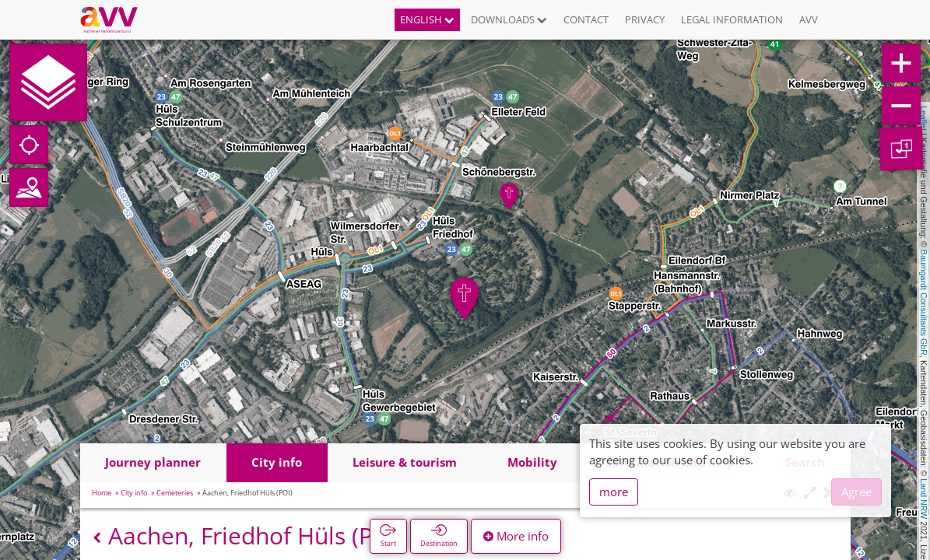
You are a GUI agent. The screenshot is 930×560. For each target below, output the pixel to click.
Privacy (645, 19)
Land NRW (924, 499)
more (614, 492)
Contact (586, 19)
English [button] (427, 19)
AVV (809, 19)
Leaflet (924, 118)
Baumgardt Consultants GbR (924, 303)
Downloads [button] (509, 19)
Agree (856, 492)
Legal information (732, 19)
